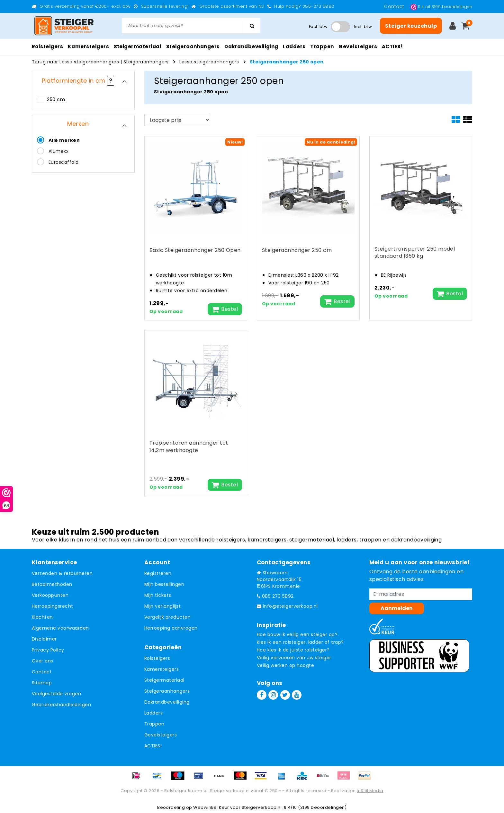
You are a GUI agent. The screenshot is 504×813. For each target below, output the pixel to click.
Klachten (42, 617)
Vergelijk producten (167, 617)
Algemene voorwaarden (60, 628)
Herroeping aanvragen (171, 628)
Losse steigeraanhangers (209, 62)
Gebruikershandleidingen (61, 705)
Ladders (153, 713)
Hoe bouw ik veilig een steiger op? (297, 634)
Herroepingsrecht (53, 606)
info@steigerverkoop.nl (287, 606)
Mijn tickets (158, 595)
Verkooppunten (50, 595)
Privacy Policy (48, 650)
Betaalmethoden (52, 584)
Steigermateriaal (164, 680)
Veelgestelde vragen (56, 694)
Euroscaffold (64, 162)
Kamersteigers (162, 669)
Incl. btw (363, 27)
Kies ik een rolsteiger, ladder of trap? (300, 642)
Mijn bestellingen (164, 584)
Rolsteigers (157, 658)
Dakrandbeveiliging (167, 702)
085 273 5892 (275, 596)
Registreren (158, 573)
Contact (395, 6)
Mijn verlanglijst (162, 606)
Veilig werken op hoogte (285, 665)
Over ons (43, 661)
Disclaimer (44, 639)
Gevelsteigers (161, 735)
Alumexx (59, 151)
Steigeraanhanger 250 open (287, 62)
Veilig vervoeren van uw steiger (294, 658)
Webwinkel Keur (211, 807)
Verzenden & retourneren (62, 573)
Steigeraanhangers (146, 62)
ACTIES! (153, 746)
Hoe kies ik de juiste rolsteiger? (293, 650)
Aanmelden (397, 608)
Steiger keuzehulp (411, 26)
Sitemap (42, 683)
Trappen (154, 724)
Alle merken (64, 140)
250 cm (56, 99)
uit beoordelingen (441, 7)
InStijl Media (370, 791)
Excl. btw (318, 27)
